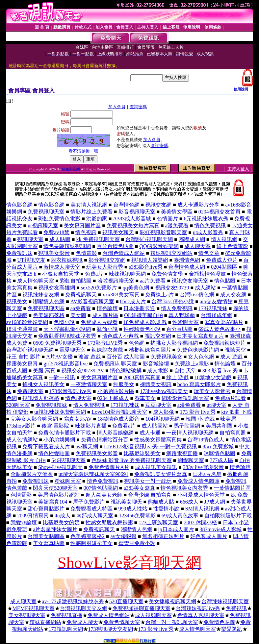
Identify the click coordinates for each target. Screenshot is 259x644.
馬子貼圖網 (187, 426)
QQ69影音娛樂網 (159, 246)
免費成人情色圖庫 (198, 481)
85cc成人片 (133, 301)
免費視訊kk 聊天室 (115, 364)
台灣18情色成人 (206, 440)
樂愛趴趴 (232, 629)
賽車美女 (145, 398)
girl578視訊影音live (65, 364)
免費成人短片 (222, 260)
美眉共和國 (219, 426)
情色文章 (209, 253)
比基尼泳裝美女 (142, 453)
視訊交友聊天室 (190, 281)
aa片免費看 (153, 281)
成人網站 (205, 288)
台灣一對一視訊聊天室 (172, 622)
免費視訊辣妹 (51, 405)
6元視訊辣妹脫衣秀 (206, 219)
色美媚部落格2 (88, 536)
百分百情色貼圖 (115, 246)
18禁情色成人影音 (118, 419)
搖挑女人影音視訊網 (174, 343)
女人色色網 (201, 357)
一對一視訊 (62, 377)
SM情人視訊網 (202, 509)
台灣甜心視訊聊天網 (149, 239)
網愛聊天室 (191, 460)
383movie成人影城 (220, 529)
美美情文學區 (177, 212)
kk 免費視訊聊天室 (98, 239)
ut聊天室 (217, 405)
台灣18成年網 (217, 315)
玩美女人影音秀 (105, 267)
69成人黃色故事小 (220, 329)
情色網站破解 (126, 371)
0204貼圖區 (224, 267)
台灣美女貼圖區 (46, 536)
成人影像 (164, 412)
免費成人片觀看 (99, 322)
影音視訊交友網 (107, 260)
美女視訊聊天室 (27, 615)
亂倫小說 (107, 329)
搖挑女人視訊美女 (43, 384)
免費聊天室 (30, 391)
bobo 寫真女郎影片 (199, 384)
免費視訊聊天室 (46, 212)
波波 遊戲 (90, 357)
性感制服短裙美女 (91, 543)
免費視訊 (236, 608)
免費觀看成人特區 (91, 509)
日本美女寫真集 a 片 (200, 336)
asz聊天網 (87, 446)
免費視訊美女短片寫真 (133, 225)
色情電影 (86, 253)
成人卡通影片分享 (198, 205)
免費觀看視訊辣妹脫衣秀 (67, 336)
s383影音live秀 (146, 267)
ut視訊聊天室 (43, 225)
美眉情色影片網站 (59, 495)
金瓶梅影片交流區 (32, 474)
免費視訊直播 (66, 615)
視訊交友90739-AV (83, 371)
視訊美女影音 (54, 253)
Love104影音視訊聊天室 (119, 412)
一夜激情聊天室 (89, 384)
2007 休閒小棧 (200, 522)
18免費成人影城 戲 (145, 322)
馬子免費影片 (89, 502)
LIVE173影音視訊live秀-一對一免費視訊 (150, 446)
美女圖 (78, 315)
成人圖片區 (105, 315)
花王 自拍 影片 (23, 357)
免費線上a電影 (192, 364)
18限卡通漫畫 (22, 329)
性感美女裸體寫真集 (158, 440)
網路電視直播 (182, 453)
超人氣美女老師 (104, 495)
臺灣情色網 (187, 260)
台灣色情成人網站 (124, 253)
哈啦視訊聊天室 (116, 281)
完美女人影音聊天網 (34, 419)
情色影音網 (71, 169)
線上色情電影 (232, 246)
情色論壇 (107, 308)
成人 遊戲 (231, 357)
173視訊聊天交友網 (111, 629)
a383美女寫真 (139, 488)
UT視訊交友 (31, 260)
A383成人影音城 (132, 219)
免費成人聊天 (82, 622)
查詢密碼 (138, 107)
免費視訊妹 (19, 253)
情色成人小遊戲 (120, 336)
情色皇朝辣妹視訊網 (67, 246)
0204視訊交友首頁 (220, 212)
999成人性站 (133, 509)
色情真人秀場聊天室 (201, 615)
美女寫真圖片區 (82, 225)
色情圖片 (168, 219)
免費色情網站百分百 (105, 440)
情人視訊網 (224, 239)
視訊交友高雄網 (57, 288)
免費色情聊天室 (122, 622)
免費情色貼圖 (219, 622)
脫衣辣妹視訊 (67, 260)
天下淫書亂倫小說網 (67, 329)
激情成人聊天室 (62, 267)
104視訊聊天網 (163, 419)
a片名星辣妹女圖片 (55, 529)
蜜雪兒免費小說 (137, 543)
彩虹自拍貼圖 (76, 281)
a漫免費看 (177, 225)
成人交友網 (233, 295)
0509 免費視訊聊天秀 (57, 343)
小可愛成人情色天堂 (201, 495)
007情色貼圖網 (101, 488)
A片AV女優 (59, 357)
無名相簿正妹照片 (163, 536)
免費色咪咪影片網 (198, 350)
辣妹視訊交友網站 (171, 253)
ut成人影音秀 (208, 232)
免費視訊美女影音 (97, 453)
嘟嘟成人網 (192, 239)
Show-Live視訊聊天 (60, 467)
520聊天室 (18, 405)
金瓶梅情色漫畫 (207, 274)
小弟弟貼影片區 (116, 391)
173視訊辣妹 (213, 308)
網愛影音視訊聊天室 (185, 398)
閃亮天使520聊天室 (55, 488)
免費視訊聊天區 (46, 308)
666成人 (189, 502)
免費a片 (94, 274)
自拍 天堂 (185, 371)
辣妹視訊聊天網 (127, 274)
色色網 (137, 343)
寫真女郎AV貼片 (224, 322)
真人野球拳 (182, 315)
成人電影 (158, 371)
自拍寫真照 (233, 433)
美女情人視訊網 (89, 205)
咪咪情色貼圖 (220, 453)
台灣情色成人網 (187, 267)
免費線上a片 (159, 295)
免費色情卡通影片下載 (65, 433)
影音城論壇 (156, 364)
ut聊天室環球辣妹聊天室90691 (93, 474)
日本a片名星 (207, 474)
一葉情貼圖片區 (232, 488)
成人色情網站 (22, 440)
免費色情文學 (167, 274)
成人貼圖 (60, 239)
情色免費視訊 (210, 225)
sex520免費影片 (99, 288)
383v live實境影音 (203, 467)
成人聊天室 (197, 246)
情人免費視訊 (177, 308)
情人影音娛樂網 (115, 433)
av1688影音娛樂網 (27, 322)
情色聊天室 (78, 398)
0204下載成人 (113, 398)
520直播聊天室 (126, 601)
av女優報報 (124, 536)
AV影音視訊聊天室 (92, 301)
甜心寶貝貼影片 (46, 509)
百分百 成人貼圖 (126, 357)
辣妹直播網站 (45, 622)
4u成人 (63, 516)
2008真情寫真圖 (142, 377)
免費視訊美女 (167, 357)
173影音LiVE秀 (105, 343)
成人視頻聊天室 (153, 615)
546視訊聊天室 (68, 460)
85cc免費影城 (218, 446)
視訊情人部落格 (41, 398)
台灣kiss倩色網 (197, 295)
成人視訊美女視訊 (156, 467)
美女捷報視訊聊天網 (172, 601)
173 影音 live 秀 (198, 412)
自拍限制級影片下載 (228, 516)
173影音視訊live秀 (70, 391)
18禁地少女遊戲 (213, 377)
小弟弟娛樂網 (59, 440)
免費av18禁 (56, 232)
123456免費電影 (137, 516)
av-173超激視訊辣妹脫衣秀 (73, 601)
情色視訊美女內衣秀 (184, 488)
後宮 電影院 (55, 426)
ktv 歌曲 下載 (236, 412)
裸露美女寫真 (22, 364)
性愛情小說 (166, 509)
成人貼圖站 (155, 426)
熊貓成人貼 (161, 502)
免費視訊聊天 (81, 295)
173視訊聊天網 (66, 629)
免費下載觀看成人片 (46, 446)
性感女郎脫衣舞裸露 (109, 522)
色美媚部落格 (49, 315)
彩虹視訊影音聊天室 (163, 232)
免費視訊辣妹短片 (224, 343)
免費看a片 (124, 426)
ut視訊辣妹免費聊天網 (60, 412)
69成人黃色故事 (180, 516)
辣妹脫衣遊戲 (107, 350)
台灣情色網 (126, 205)
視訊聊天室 (30, 239)
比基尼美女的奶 (61, 522)
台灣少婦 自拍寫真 (150, 495)
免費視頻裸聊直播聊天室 (142, 608)
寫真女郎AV (78, 419)
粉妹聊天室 (68, 481)
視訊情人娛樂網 (150, 260)
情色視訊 (86, 232)
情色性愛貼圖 (54, 453)
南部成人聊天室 (95, 516)
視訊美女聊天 (118, 232)
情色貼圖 (225, 281)
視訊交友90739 (172, 288)
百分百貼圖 (179, 329)
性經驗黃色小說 (142, 329)
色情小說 (64, 322)
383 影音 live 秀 (220, 371)
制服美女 (124, 384)
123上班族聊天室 (158, 522)
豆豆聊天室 (158, 405)
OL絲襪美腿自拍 (143, 315)
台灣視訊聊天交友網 (84, 608)
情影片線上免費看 (91, 212)
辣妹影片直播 (91, 426)
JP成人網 (215, 502)
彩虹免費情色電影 (59, 219)
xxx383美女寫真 (121, 295)
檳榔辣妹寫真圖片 (150, 350)
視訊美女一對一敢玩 (148, 481)
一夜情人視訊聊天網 (190, 433)
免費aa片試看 (230, 398)
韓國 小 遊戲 (200, 419)
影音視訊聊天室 (137, 212)
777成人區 (221, 460)
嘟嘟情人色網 (49, 301)
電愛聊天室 (72, 350)
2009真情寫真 (33, 516)
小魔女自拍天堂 (61, 274)
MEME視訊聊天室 (34, 608)
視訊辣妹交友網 (41, 295)
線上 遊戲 (177, 377)
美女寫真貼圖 (49, 543)
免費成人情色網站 (109, 615)
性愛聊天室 (186, 322)
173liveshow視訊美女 (164, 391)
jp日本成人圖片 (176, 529)
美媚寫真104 (53, 502)
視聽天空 (235, 350)
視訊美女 (17, 301)
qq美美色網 (136, 288)
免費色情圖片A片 (109, 467)
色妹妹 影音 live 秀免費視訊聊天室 (132, 460)
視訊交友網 (158, 205)
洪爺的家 (97, 219)
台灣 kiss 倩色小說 (173, 301)
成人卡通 (150, 433)
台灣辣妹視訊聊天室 (225, 601)
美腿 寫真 (44, 371)
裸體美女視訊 (156, 384)
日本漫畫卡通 (139, 308)
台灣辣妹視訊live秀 (198, 608)
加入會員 (117, 107)
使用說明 (241, 89)
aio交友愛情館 (216, 301)
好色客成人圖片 (209, 536)
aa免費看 (81, 308)
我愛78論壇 (24, 522)
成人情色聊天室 (36, 281)
